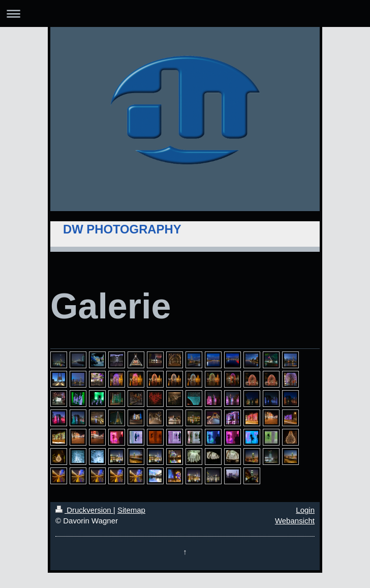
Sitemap (131, 510)
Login (305, 510)
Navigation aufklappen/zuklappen (185, 13)
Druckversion (84, 510)
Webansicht (295, 521)
